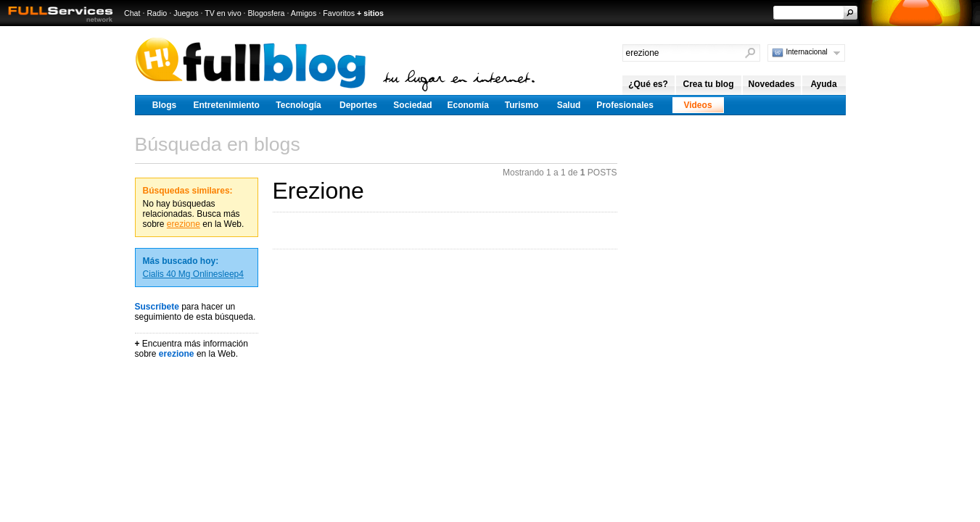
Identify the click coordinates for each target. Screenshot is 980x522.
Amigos (304, 13)
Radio (157, 13)
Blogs (164, 105)
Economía (468, 105)
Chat (132, 13)
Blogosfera (267, 13)
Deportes (358, 105)
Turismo (522, 105)
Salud (569, 105)
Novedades (771, 84)
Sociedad (412, 105)
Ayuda (823, 84)
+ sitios (370, 13)
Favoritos (339, 13)
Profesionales (625, 105)
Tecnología (298, 105)
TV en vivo (223, 13)
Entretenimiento (227, 105)
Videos (697, 105)
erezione (184, 224)
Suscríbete (157, 307)
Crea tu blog (708, 84)
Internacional (807, 52)
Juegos (186, 13)
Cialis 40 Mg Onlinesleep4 (193, 274)
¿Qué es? (648, 84)
